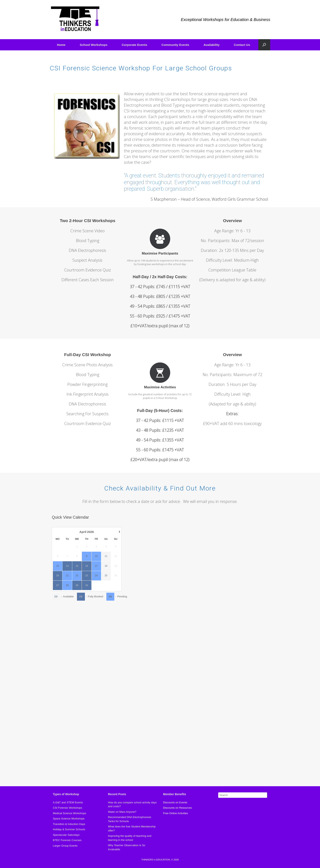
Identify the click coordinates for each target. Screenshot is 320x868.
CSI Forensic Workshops (68, 808)
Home (61, 45)
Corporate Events (134, 45)
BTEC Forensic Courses (67, 840)
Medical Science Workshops (69, 813)
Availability (212, 45)
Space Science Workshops (69, 819)
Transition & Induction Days (69, 824)
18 (106, 566)
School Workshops (94, 45)
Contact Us (242, 45)
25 (106, 576)
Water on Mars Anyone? (122, 812)
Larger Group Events (65, 846)
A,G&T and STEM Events (68, 802)
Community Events (175, 45)
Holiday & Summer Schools (69, 829)
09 (56, 597)
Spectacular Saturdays (66, 835)
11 (106, 556)
